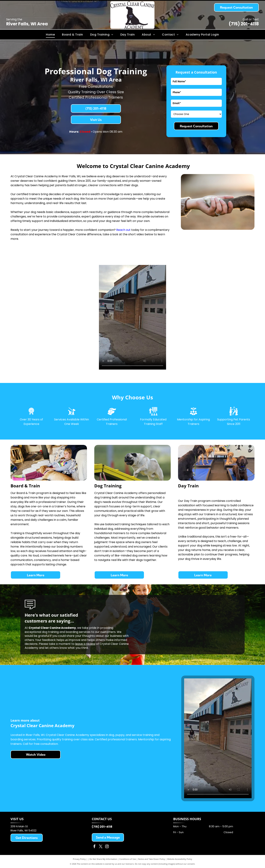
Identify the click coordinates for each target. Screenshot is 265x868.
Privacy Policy (79, 859)
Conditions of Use (128, 859)
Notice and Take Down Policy (152, 859)
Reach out (123, 230)
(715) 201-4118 (244, 24)
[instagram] (107, 847)
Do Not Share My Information (103, 859)
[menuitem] (50, 35)
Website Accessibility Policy (180, 859)
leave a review (85, 644)
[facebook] (94, 847)
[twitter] (101, 847)
